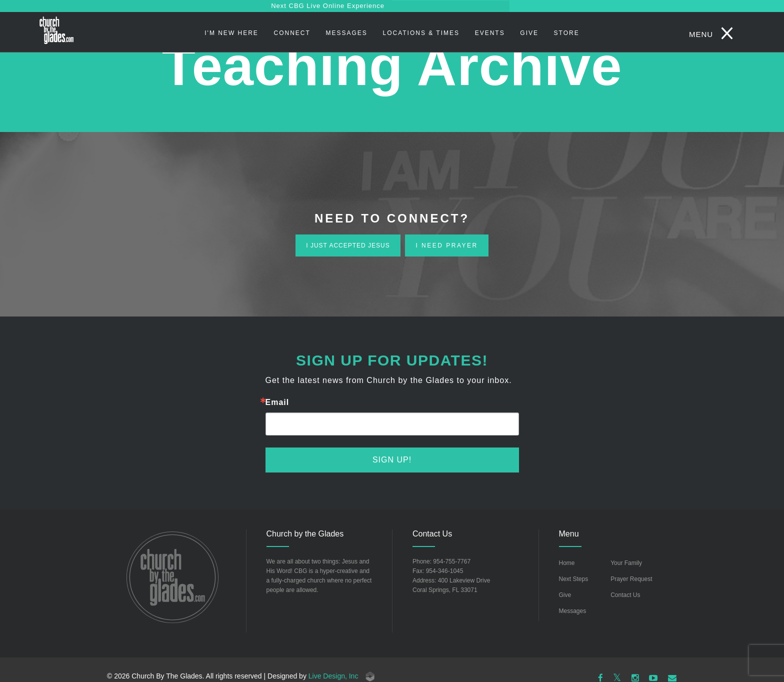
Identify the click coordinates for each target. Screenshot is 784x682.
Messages (346, 33)
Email (277, 402)
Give (529, 33)
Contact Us (625, 595)
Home (567, 563)
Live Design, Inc (342, 676)
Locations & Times (421, 33)
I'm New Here (231, 33)
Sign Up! (392, 460)
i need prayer (446, 245)
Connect (292, 33)
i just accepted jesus (348, 245)
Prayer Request (631, 579)
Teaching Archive (392, 66)
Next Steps (574, 579)
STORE (567, 33)
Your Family (626, 563)
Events (490, 33)
